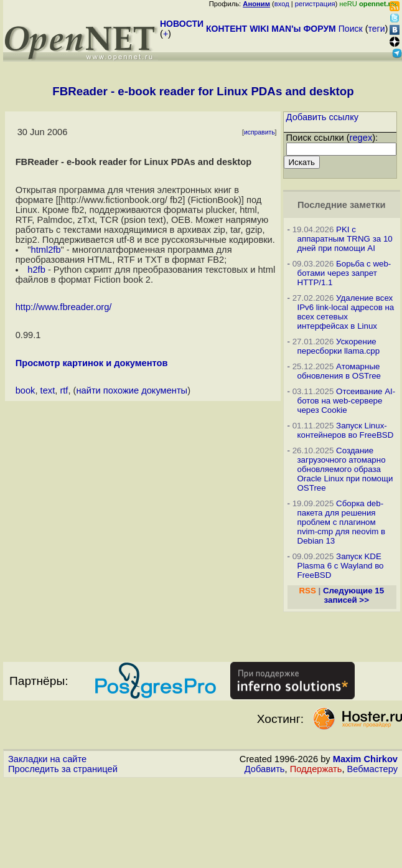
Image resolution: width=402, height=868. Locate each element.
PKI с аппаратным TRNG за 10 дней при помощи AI (345, 239)
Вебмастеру (372, 769)
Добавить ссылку (323, 117)
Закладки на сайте (47, 759)
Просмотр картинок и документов (92, 363)
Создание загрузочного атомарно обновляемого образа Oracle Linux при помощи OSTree (345, 469)
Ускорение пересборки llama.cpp (339, 346)
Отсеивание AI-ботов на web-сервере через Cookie (347, 401)
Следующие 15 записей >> (353, 595)
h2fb (36, 270)
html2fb (46, 250)
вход (282, 4)
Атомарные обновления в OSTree (339, 371)
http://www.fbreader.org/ (64, 307)
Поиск (351, 29)
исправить (259, 132)
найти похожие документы (132, 390)
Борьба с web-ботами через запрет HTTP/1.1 (344, 273)
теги (377, 29)
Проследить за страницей (63, 769)
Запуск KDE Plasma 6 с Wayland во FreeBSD (341, 566)
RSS (307, 591)
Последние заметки (342, 205)
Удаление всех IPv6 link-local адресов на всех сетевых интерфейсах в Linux (346, 312)
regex (361, 138)
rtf (64, 390)
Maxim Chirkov (365, 759)
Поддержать (316, 769)
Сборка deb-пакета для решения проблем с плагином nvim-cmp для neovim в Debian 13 (342, 522)
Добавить (265, 769)
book (26, 390)
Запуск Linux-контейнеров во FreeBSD (346, 430)
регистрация (315, 4)
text (48, 390)
